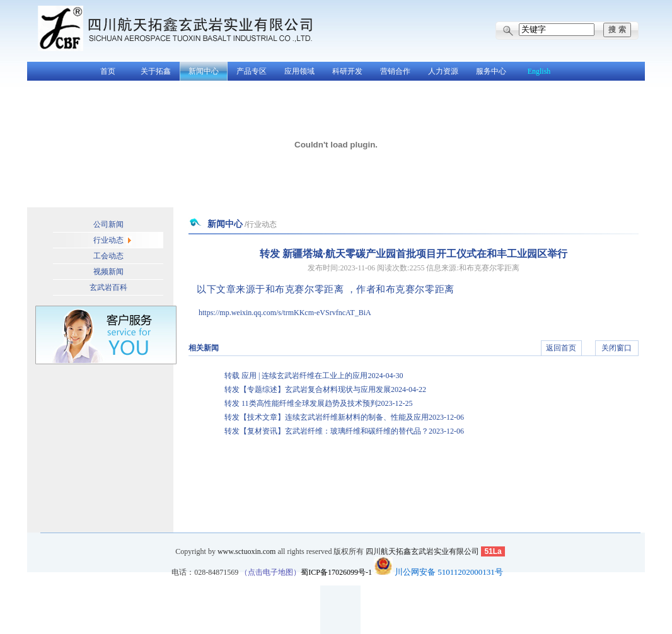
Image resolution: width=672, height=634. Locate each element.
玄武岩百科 (108, 287)
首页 (108, 71)
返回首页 (561, 348)
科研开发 (347, 71)
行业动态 (108, 240)
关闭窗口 (617, 348)
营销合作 (395, 71)
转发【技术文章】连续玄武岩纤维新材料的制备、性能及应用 (344, 417)
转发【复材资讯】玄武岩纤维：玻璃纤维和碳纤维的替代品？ (344, 431)
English (539, 71)
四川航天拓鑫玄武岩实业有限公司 (422, 551)
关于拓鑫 (156, 71)
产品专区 (252, 71)
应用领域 (299, 71)
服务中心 (491, 71)
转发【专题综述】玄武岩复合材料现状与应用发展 (325, 389)
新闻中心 (204, 71)
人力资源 (443, 71)
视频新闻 (108, 272)
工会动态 (108, 256)
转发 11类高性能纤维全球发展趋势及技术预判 (319, 403)
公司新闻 (108, 224)
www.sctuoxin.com (247, 551)
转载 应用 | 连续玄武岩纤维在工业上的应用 (314, 376)
